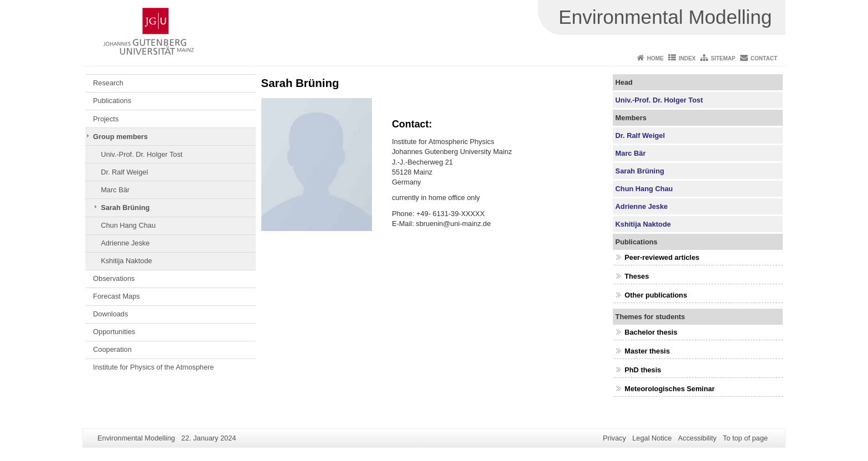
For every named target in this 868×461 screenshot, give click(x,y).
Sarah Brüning (125, 208)
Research (108, 83)
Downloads (110, 314)
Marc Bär (115, 190)
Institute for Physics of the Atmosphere (153, 367)
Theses (637, 276)
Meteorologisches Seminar (670, 389)
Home (655, 58)
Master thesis (647, 351)
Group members (120, 137)
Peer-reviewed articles (662, 257)
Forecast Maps (117, 296)
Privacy (614, 438)
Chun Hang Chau (128, 225)
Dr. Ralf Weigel (124, 172)
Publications (112, 101)
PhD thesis (643, 370)
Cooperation (112, 349)
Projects (106, 119)
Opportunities (114, 332)
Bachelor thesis (651, 332)
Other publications (656, 295)
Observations (114, 278)
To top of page (745, 438)
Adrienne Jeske (125, 243)
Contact (764, 58)
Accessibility (697, 438)
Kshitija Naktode (126, 261)
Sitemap (723, 58)
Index (687, 58)
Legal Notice (652, 438)
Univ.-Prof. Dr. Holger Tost (141, 154)
